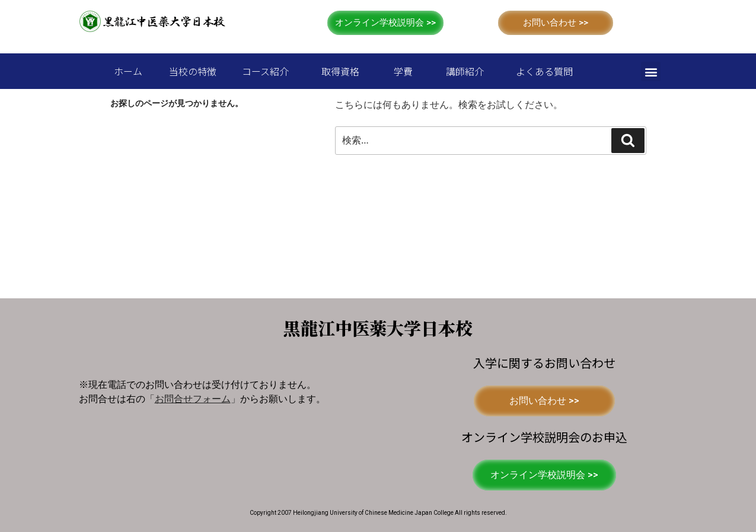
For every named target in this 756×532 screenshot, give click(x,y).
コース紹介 (265, 71)
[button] (385, 23)
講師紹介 (465, 71)
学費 (403, 71)
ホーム (128, 71)
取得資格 (340, 71)
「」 (193, 399)
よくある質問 (544, 71)
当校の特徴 (193, 71)
